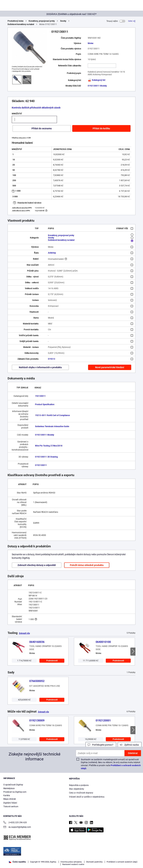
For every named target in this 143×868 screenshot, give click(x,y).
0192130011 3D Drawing (46, 457)
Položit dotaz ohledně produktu (87, 565)
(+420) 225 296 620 (15, 823)
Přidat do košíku (101, 128)
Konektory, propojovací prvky (42, 21)
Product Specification (45, 404)
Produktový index (15, 21)
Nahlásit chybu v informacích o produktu (40, 367)
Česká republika (17, 862)
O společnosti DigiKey (13, 785)
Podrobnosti (52, 661)
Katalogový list (97, 80)
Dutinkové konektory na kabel (21, 24)
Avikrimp (52, 253)
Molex (91, 43)
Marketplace (9, 788)
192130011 (40, 396)
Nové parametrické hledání (110, 367)
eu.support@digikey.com (17, 827)
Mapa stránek (10, 799)
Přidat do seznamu (42, 128)
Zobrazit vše (24, 633)
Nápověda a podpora (79, 785)
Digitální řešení (10, 803)
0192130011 (41, 465)
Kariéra (7, 795)
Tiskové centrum (11, 807)
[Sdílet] (132, 21)
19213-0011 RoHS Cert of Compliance (52, 415)
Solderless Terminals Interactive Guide (52, 426)
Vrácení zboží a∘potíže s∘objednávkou (87, 797)
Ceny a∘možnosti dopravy (81, 793)
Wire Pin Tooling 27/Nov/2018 (49, 446)
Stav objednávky (77, 789)
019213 (52, 359)
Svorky (63, 21)
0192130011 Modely (97, 86)
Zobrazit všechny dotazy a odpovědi (37, 565)
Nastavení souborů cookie (73, 864)
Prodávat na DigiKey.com (15, 792)
